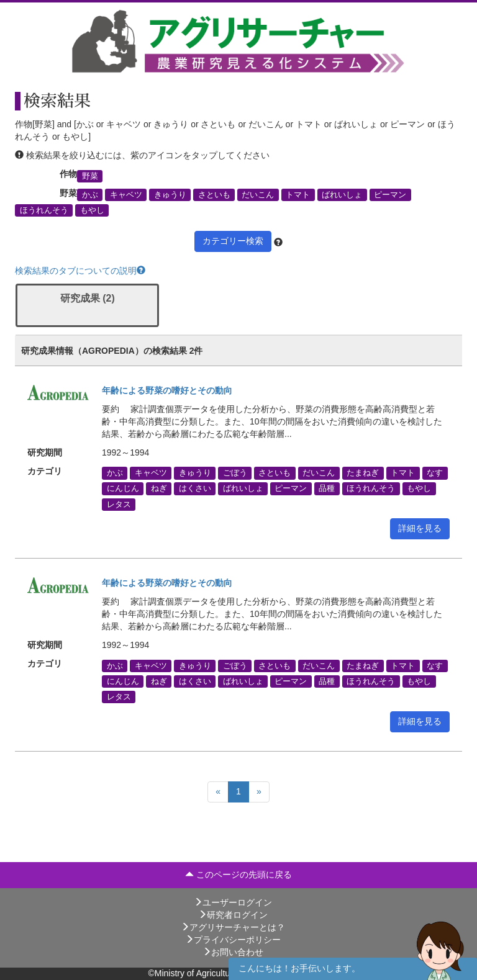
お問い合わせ (233, 952)
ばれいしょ (342, 195)
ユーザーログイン (233, 902)
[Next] (259, 792)
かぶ (90, 195)
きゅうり (170, 195)
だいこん (258, 195)
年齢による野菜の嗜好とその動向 (167, 390)
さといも (214, 195)
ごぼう (235, 473)
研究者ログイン (233, 915)
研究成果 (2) (88, 298)
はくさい (195, 488)
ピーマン (390, 195)
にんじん (123, 488)
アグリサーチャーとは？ (233, 927)
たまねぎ (363, 473)
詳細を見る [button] (420, 528)
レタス (119, 504)
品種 (327, 488)
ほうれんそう (44, 210)
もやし (92, 210)
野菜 (90, 176)
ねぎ (159, 488)
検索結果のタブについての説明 (80, 271)
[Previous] (218, 792)
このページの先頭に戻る (238, 874)
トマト (298, 195)
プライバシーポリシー (233, 940)
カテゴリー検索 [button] (233, 241)
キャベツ (126, 195)
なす (435, 473)
